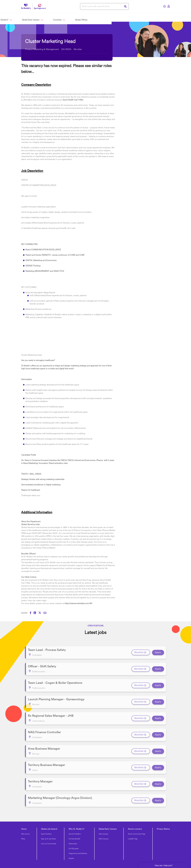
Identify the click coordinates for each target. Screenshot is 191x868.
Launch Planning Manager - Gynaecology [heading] (56, 693)
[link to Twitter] (61, 855)
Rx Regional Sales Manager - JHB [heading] (51, 707)
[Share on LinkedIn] (36, 613)
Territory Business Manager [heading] (46, 751)
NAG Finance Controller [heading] (44, 722)
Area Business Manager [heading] (44, 737)
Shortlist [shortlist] (139, 651)
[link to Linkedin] (55, 855)
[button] (34, 17)
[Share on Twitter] (41, 613)
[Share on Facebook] (32, 613)
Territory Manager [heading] (40, 766)
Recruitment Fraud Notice (153, 856)
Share (24, 613)
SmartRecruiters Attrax (61, 860)
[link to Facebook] (49, 855)
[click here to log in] (169, 7)
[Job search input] (104, 6)
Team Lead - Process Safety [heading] (47, 649)
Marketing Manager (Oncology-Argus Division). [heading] (60, 780)
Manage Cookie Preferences (103, 856)
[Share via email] (46, 613)
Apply (158, 651)
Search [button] (125, 6)
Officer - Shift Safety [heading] (42, 663)
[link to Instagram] (67, 855)
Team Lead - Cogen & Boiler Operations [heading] (55, 678)
